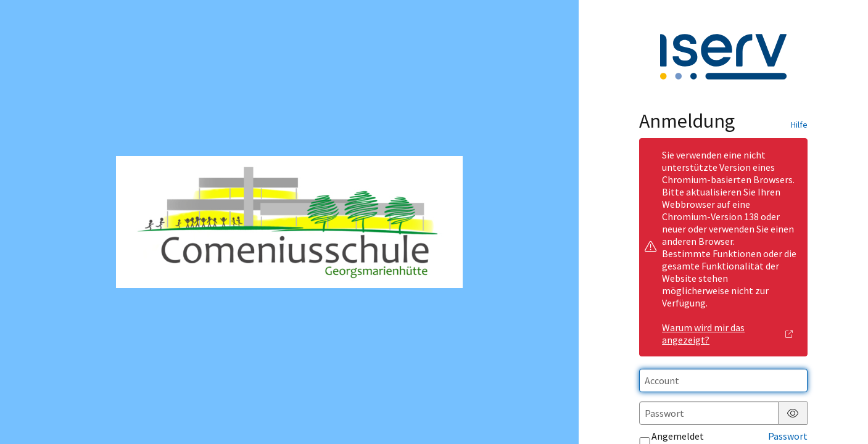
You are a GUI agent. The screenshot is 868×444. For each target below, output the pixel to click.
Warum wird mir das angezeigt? (728, 334)
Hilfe (799, 125)
